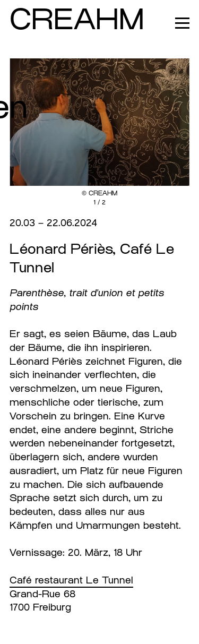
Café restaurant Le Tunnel (71, 580)
